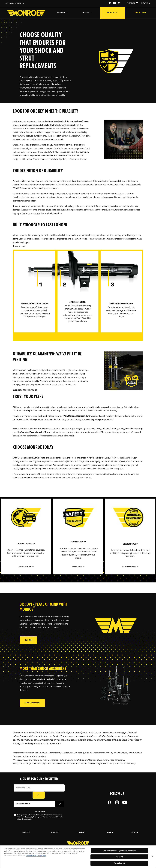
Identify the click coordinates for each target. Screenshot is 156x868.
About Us (107, 13)
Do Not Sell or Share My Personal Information (119, 851)
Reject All (119, 857)
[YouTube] (115, 3)
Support (84, 13)
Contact (82, 833)
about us (110, 833)
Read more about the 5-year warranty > (26, 390)
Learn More (28, 641)
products (26, 833)
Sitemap (134, 833)
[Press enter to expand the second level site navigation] (66, 13)
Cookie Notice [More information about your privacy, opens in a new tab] (31, 856)
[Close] (152, 856)
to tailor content (40, 812)
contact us (145, 3)
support (55, 833)
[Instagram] (120, 3)
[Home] (26, 13)
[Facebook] (110, 3)
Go (39, 795)
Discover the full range (32, 703)
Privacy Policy (29, 817)
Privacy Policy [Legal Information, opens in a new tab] (41, 856)
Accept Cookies (119, 863)
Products (60, 13)
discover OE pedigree (129, 567)
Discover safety (77, 567)
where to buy (131, 3)
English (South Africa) (14, 3)
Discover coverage (25, 567)
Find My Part (138, 13)
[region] (78, 857)
